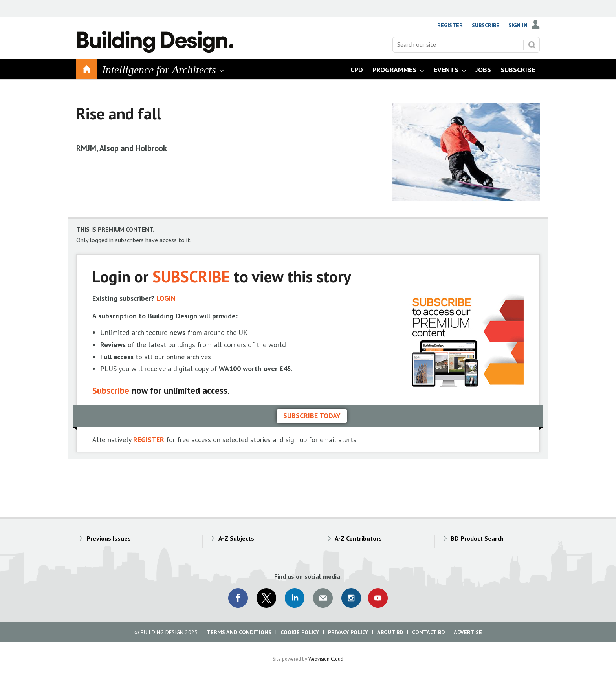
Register (450, 25)
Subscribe (486, 25)
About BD (390, 632)
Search (532, 45)
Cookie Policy (300, 632)
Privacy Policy (348, 632)
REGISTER (149, 440)
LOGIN (166, 298)
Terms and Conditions (239, 632)
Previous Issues (109, 538)
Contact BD (428, 632)
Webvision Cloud (326, 659)
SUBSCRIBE (191, 276)
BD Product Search (477, 538)
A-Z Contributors (358, 538)
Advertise (468, 632)
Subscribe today (312, 416)
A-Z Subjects (236, 538)
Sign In (518, 25)
